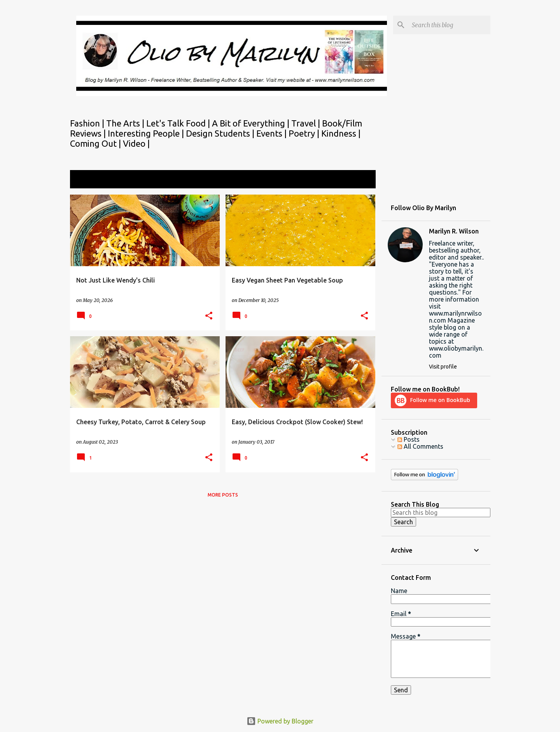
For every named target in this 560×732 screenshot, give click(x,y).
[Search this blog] (450, 25)
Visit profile (443, 367)
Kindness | (341, 133)
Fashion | (88, 123)
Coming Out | (96, 143)
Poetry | (305, 133)
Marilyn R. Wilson (454, 231)
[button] (209, 316)
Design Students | (221, 133)
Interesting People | (147, 133)
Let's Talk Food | (179, 123)
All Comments (420, 446)
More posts (223, 495)
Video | (136, 143)
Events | (272, 133)
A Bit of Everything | (252, 123)
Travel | (307, 123)
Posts (409, 439)
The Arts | (126, 123)
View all (359, 180)
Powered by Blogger (280, 721)
